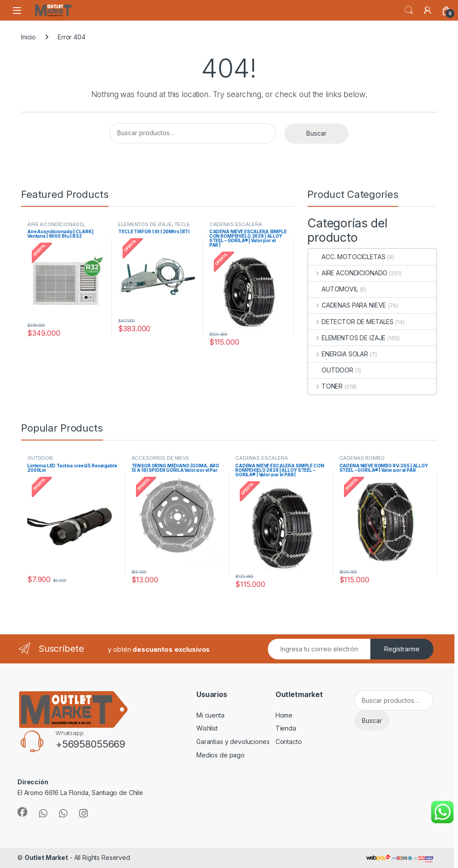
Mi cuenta (210, 715)
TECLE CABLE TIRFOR (154, 227)
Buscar (316, 133)
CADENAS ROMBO (362, 458)
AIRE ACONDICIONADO (55, 224)
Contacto (289, 742)
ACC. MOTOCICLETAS (347, 257)
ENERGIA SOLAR (338, 354)
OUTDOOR (331, 370)
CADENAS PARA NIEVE (347, 305)
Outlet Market (46, 857)
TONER (325, 386)
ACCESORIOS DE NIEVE (160, 458)
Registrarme (402, 649)
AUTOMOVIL (333, 289)
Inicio (28, 37)
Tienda (286, 728)
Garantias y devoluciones (233, 742)
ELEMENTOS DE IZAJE (145, 224)
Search (409, 10)
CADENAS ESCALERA (236, 224)
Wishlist (207, 728)
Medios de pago (221, 755)
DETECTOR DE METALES (351, 322)
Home (284, 715)
